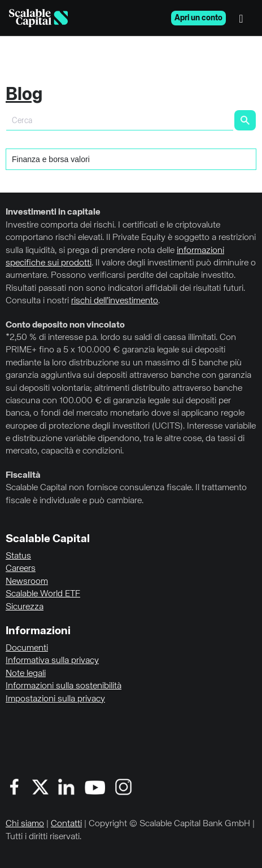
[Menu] (244, 18)
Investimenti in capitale (53, 212)
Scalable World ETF (43, 594)
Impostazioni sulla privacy (55, 699)
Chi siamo (25, 824)
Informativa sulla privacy (52, 661)
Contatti (66, 824)
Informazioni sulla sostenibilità (64, 686)
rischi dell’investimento (115, 301)
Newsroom (27, 582)
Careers (21, 569)
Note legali (26, 674)
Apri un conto (198, 18)
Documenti (27, 648)
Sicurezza (25, 607)
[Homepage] (38, 18)
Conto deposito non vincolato (65, 325)
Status (18, 556)
